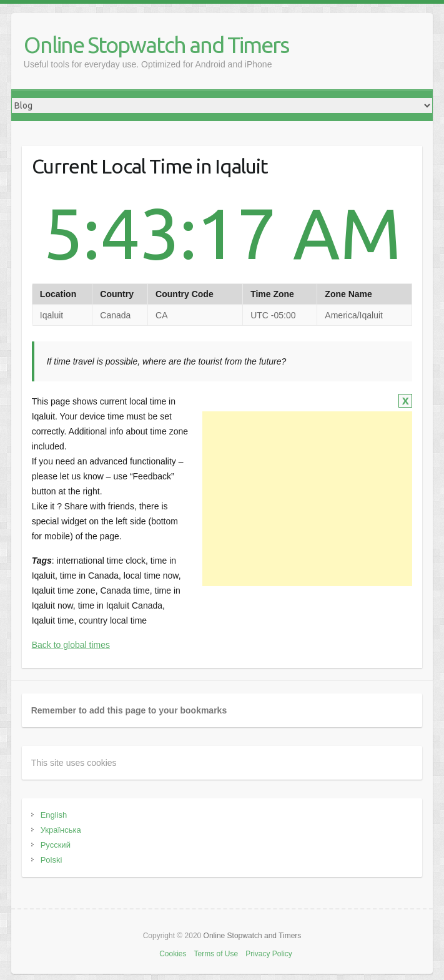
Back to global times (71, 645)
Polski (52, 860)
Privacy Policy (269, 954)
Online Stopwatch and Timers (156, 45)
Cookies (173, 954)
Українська (61, 830)
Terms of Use (216, 954)
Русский (56, 845)
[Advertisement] (307, 499)
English (54, 815)
